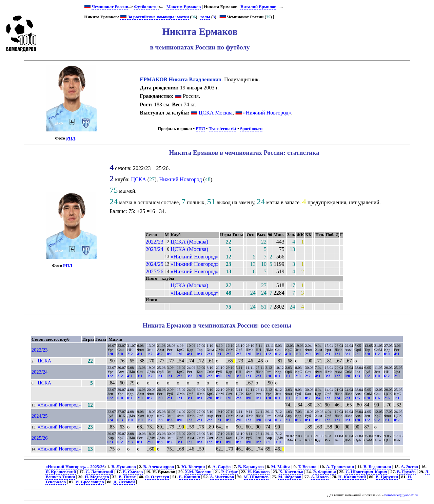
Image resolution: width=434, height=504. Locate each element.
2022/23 (154, 242)
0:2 (278, 354)
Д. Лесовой (124, 482)
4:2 (160, 354)
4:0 (288, 354)
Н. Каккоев (259, 472)
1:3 (357, 376)
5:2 (377, 420)
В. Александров (159, 467)
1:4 (337, 398)
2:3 (258, 376)
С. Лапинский (100, 472)
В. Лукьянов (124, 467)
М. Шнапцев (256, 477)
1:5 (357, 398)
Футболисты (146, 7)
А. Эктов (409, 467)
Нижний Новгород (181, 179)
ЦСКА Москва (216, 113)
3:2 (120, 376)
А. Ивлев (320, 477)
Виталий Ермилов (258, 7)
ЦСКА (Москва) (189, 242)
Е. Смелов (133, 472)
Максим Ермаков (184, 7)
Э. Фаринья (324, 472)
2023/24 (154, 249)
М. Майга (281, 467)
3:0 (120, 354)
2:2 (130, 354)
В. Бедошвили (377, 467)
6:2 (387, 376)
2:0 (110, 354)
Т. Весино (307, 467)
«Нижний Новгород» (267, 113)
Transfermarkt (223, 129)
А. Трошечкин (340, 467)
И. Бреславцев (90, 482)
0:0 (170, 354)
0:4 (268, 420)
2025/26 (154, 271)
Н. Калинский (352, 477)
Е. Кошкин (189, 477)
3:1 (347, 354)
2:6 (387, 398)
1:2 (150, 354)
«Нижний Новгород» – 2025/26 (75, 467)
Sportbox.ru (251, 129)
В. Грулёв (406, 472)
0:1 (199, 354)
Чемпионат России (110, 7)
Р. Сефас (229, 472)
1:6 (377, 398)
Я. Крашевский (61, 472)
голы (205, 17)
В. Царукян (387, 477)
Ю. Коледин (193, 467)
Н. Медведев (97, 477)
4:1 (140, 354)
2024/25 (154, 264)
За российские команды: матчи (154, 17)
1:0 (179, 354)
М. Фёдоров (290, 477)
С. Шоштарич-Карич (366, 472)
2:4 (110, 420)
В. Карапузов (251, 467)
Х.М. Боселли (198, 472)
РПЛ (71, 138)
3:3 (190, 376)
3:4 (318, 398)
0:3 (120, 420)
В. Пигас (127, 477)
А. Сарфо (221, 467)
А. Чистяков (222, 477)
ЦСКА (138, 179)
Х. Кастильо (291, 472)
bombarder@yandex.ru (401, 495)
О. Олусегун (157, 477)
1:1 (219, 354)
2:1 (209, 354)
